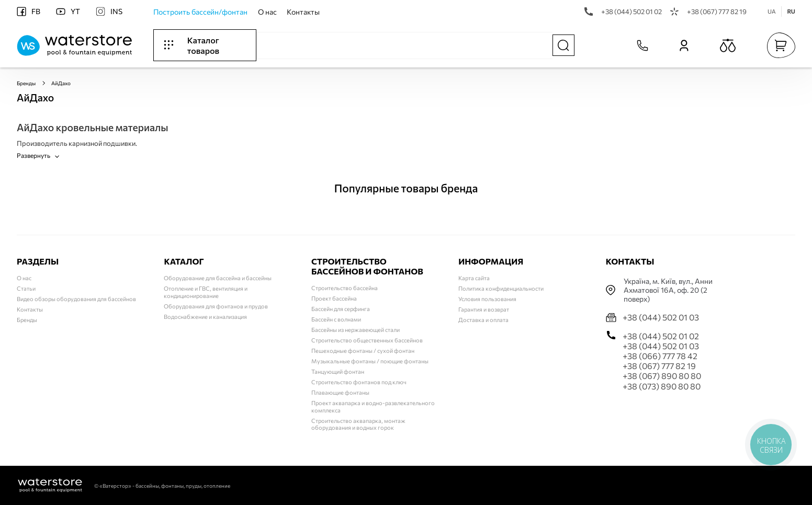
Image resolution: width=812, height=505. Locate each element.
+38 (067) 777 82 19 (708, 12)
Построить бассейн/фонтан (200, 12)
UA (772, 11)
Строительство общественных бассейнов (367, 340)
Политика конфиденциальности (501, 288)
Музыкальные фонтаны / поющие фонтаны (370, 361)
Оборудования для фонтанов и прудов (216, 306)
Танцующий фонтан (338, 371)
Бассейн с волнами (336, 319)
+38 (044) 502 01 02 (623, 12)
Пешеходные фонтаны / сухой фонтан (363, 351)
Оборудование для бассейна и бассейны (218, 278)
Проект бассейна (334, 298)
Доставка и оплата (483, 320)
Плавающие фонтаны (340, 392)
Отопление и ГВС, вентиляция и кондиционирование (206, 292)
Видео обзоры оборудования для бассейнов (76, 299)
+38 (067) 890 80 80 (662, 376)
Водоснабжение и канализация (205, 317)
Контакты (303, 12)
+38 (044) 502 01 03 (661, 317)
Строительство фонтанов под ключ (359, 382)
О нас (267, 12)
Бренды (26, 83)
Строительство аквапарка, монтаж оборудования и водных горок (358, 424)
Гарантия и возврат (484, 309)
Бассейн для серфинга (341, 309)
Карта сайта (474, 278)
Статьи (26, 288)
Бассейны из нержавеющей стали (356, 330)
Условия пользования (487, 299)
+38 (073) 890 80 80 (662, 386)
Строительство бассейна (345, 288)
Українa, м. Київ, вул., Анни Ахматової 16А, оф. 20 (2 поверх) (668, 290)
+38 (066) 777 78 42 (660, 356)
